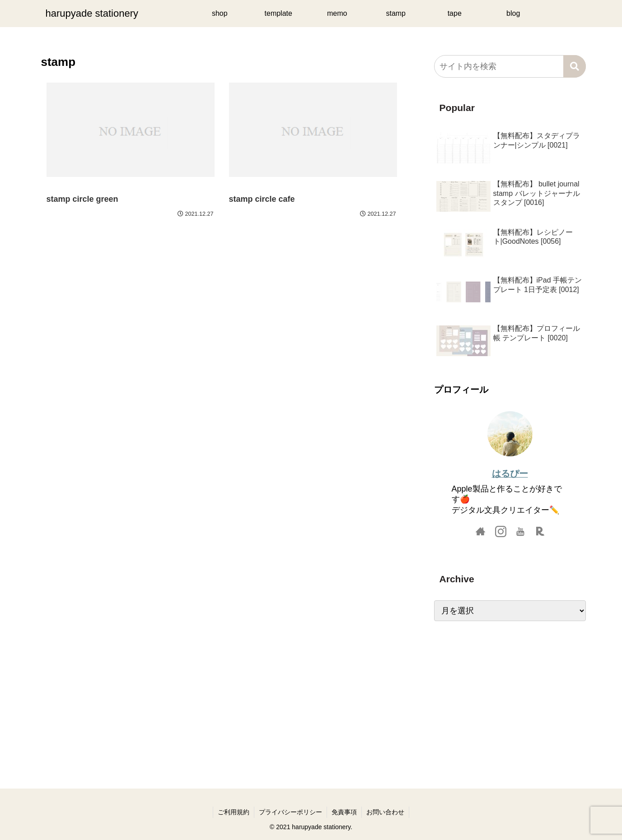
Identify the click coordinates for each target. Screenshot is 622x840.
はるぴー (510, 473)
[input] (510, 66)
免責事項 (344, 812)
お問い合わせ (385, 812)
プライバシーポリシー (290, 812)
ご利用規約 (234, 812)
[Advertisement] (510, 696)
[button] (575, 66)
